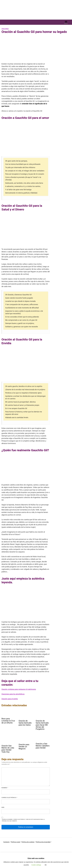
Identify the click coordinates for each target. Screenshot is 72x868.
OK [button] (46, 865)
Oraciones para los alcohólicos (13, 694)
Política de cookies (28, 842)
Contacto (6, 842)
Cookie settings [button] (36, 865)
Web (3, 807)
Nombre (5, 788)
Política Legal (16, 842)
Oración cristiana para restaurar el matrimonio (19, 689)
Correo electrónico (9, 798)
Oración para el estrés (10, 699)
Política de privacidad (43, 842)
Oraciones (5, 29)
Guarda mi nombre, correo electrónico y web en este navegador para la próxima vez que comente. (23, 820)
